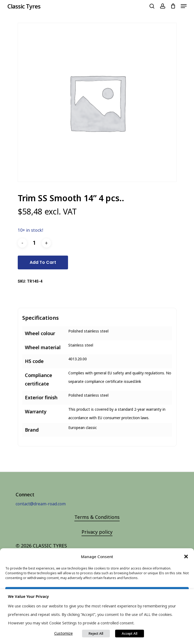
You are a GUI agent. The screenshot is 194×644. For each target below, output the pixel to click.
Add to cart (43, 262)
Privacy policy (97, 532)
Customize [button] (64, 633)
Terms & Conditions (97, 517)
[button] (186, 557)
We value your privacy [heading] (28, 596)
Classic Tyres (24, 6)
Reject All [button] (96, 633)
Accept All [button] (130, 633)
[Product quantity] (34, 243)
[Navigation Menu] (184, 6)
